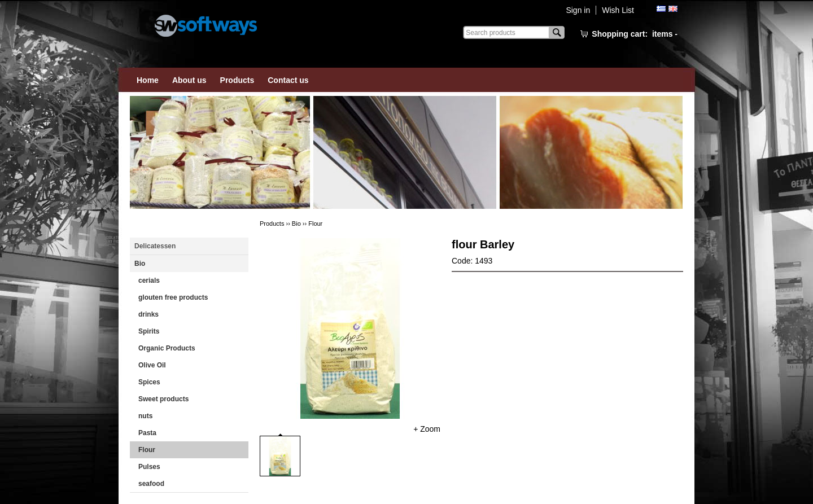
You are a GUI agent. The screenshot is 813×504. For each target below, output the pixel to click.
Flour (147, 450)
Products (237, 80)
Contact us (288, 80)
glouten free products (173, 297)
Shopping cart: (635, 34)
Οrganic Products (167, 348)
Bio (140, 264)
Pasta (147, 433)
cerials (149, 281)
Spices (149, 382)
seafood (151, 484)
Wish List (618, 10)
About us (189, 80)
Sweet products (163, 399)
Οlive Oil (152, 365)
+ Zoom (427, 429)
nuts (145, 416)
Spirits (149, 331)
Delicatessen (155, 246)
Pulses (149, 467)
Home (148, 80)
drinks (148, 314)
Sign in (578, 10)
